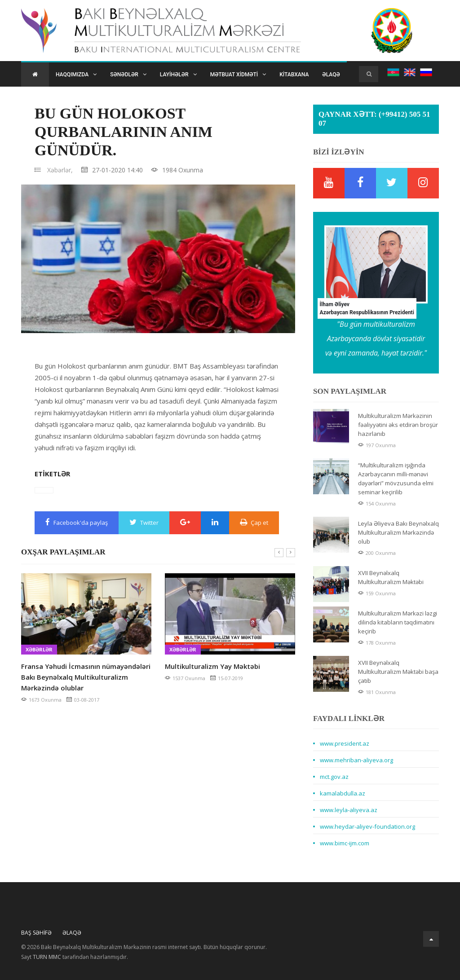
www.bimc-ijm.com (345, 843)
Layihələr (178, 75)
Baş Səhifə (36, 933)
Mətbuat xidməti (238, 75)
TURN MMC (47, 957)
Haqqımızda (76, 75)
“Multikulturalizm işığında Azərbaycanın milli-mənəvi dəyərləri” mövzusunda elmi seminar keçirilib (396, 479)
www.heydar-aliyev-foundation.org (367, 826)
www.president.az (345, 743)
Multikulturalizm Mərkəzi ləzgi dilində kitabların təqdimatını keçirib (398, 622)
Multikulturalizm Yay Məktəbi (212, 666)
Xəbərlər (39, 649)
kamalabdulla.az (343, 793)
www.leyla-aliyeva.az (349, 810)
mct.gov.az (334, 777)
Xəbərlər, (60, 170)
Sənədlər (128, 75)
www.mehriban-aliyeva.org (356, 760)
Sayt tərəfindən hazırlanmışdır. (75, 957)
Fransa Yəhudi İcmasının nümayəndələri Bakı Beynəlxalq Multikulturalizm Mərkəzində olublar (86, 677)
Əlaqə (331, 75)
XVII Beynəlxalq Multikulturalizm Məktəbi (391, 577)
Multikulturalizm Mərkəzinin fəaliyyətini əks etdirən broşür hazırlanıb (398, 425)
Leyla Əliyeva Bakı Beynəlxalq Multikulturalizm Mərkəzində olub (398, 532)
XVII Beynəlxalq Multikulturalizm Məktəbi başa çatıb (398, 672)
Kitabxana (294, 75)
